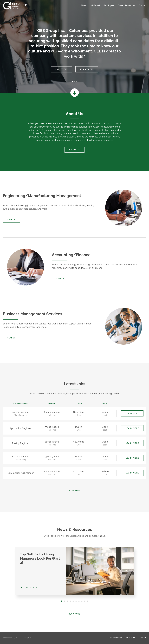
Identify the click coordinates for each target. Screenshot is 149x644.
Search (12, 220)
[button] (15, 48)
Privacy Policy (116, 638)
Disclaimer (131, 638)
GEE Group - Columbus (15, 638)
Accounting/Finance (71, 255)
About (84, 5)
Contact (142, 5)
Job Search (95, 5)
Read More (74, 614)
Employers (109, 5)
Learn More (132, 413)
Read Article (27, 588)
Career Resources (126, 5)
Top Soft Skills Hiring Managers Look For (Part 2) (40, 558)
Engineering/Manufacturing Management (42, 196)
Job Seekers (87, 69)
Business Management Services (32, 314)
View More (74, 491)
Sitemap (143, 638)
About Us (74, 150)
